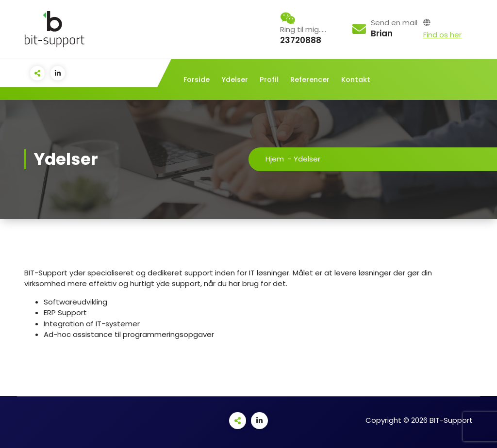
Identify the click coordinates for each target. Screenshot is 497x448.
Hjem (275, 159)
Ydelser (235, 80)
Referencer (310, 80)
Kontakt (356, 80)
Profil (269, 80)
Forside (197, 80)
